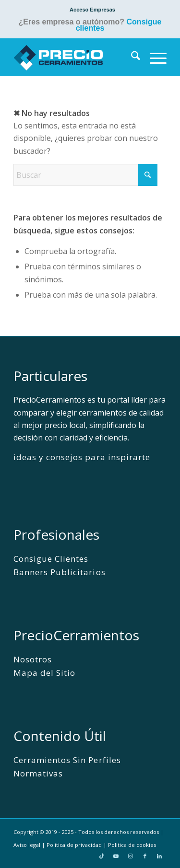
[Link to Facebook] (145, 856)
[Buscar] (131, 57)
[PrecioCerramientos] (75, 57)
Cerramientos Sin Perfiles (67, 760)
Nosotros (33, 659)
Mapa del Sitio (44, 673)
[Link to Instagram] (131, 856)
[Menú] (153, 57)
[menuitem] (92, 10)
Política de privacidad (74, 845)
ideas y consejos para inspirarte (82, 457)
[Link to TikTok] (102, 856)
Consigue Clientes (51, 559)
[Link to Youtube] (116, 856)
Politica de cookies (132, 845)
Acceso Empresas (92, 10)
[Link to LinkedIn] (159, 856)
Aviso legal (27, 845)
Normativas (38, 773)
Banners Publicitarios (59, 572)
